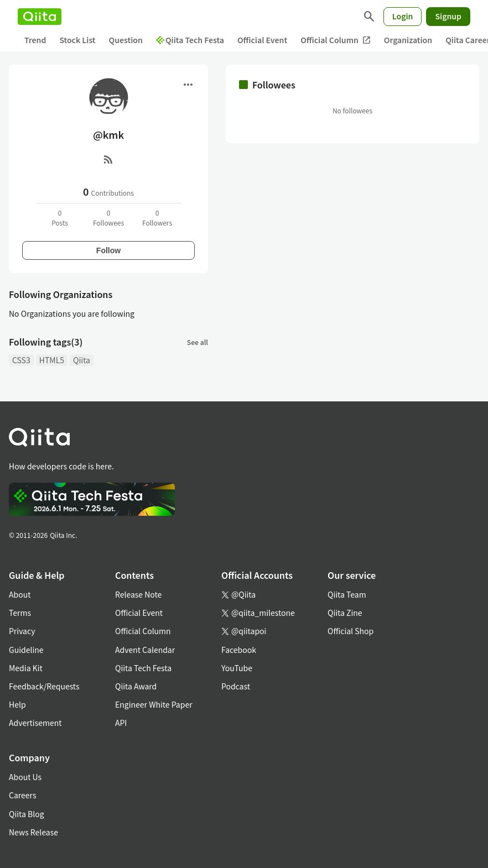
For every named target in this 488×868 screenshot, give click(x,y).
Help (17, 704)
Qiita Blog (27, 814)
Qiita (82, 360)
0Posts (60, 218)
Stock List (77, 40)
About (20, 594)
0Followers (157, 218)
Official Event (262, 40)
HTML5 (52, 360)
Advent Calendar (145, 650)
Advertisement (35, 723)
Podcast (236, 686)
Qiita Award (136, 686)
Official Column (336, 40)
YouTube (237, 668)
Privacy (22, 631)
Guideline (26, 650)
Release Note (138, 594)
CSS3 (21, 360)
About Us (25, 777)
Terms (20, 613)
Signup (448, 16)
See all (198, 342)
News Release (33, 832)
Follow (108, 250)
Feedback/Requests (44, 686)
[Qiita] (40, 17)
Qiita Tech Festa (190, 40)
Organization (408, 40)
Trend (35, 40)
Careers (22, 795)
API (121, 723)
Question (126, 40)
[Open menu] (188, 85)
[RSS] (108, 159)
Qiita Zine (345, 613)
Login (403, 16)
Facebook (239, 650)
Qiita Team (347, 594)
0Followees (108, 218)
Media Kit (26, 668)
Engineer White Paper (154, 704)
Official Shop (351, 631)
